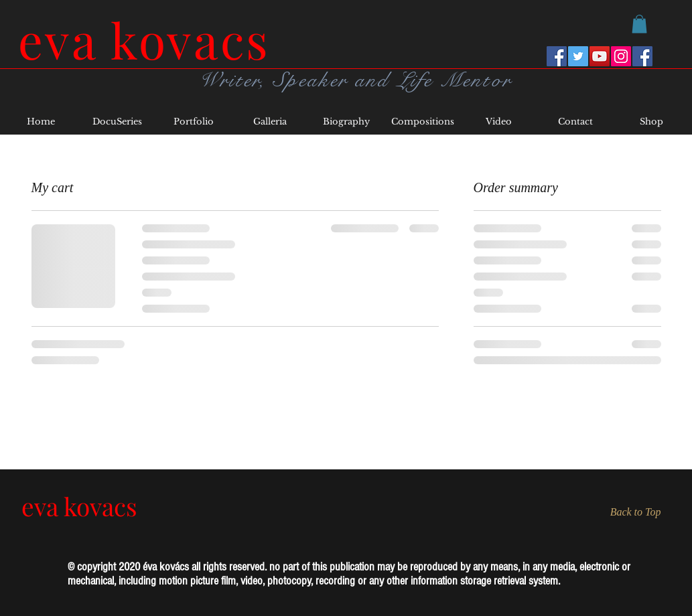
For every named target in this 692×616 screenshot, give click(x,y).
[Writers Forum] (642, 56)
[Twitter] (578, 56)
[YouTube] (600, 56)
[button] (639, 24)
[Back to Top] (629, 512)
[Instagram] (621, 56)
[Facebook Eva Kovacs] (557, 56)
